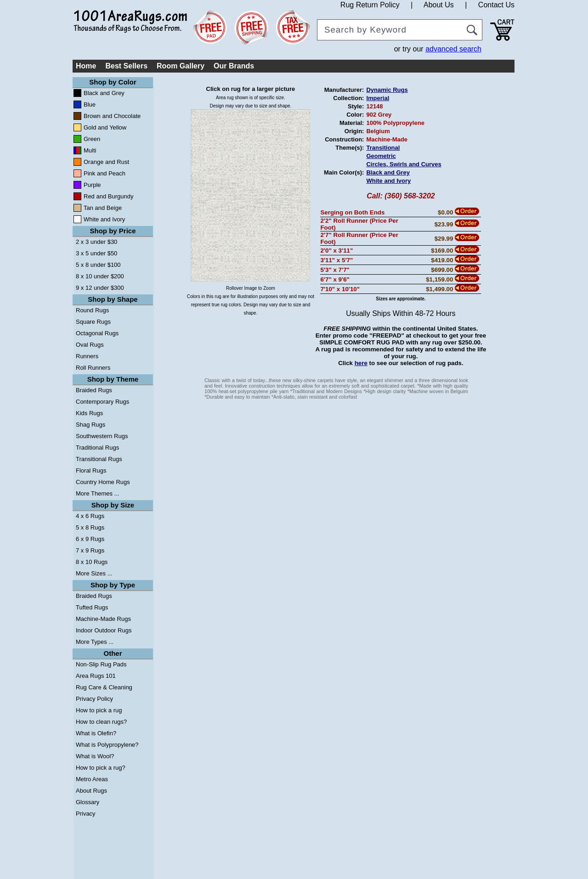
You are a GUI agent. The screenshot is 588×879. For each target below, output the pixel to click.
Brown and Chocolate (112, 116)
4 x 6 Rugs (90, 516)
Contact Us (496, 5)
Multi (90, 150)
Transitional (383, 148)
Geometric (381, 156)
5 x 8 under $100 (98, 265)
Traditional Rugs (97, 448)
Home (86, 66)
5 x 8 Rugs (90, 527)
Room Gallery (181, 66)
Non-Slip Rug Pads (101, 664)
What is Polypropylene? (107, 745)
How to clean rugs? (101, 722)
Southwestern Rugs (102, 436)
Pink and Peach (105, 173)
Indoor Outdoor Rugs (104, 630)
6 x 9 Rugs (90, 539)
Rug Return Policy (370, 5)
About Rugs (91, 791)
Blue (90, 104)
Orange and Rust (106, 162)
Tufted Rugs (92, 607)
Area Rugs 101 (96, 676)
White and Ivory (104, 219)
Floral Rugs (91, 470)
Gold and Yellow (105, 127)
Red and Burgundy (108, 196)
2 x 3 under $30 (96, 242)
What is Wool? (95, 756)
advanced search (453, 49)
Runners (87, 356)
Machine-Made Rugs (103, 619)
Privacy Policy (94, 699)
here (361, 363)
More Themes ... (97, 493)
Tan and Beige (103, 208)
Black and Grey (104, 93)
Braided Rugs (94, 390)
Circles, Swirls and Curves (404, 164)
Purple (92, 185)
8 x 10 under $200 (100, 276)
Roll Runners (93, 368)
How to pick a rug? (101, 768)
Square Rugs (93, 322)
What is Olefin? (96, 733)
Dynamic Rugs (387, 90)
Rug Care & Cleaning (104, 687)
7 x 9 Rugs (90, 550)
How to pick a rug (99, 710)
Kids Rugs (89, 413)
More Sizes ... (94, 573)
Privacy (86, 814)
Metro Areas (92, 779)
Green (92, 139)
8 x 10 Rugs (92, 562)
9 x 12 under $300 (100, 288)
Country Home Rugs (103, 482)
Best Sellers (126, 66)
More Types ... (95, 642)
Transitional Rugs (99, 459)
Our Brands (234, 66)
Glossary (88, 802)
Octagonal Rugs (97, 333)
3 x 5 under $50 (96, 253)
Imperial (378, 98)
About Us (439, 5)
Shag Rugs (90, 425)
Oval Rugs (90, 345)
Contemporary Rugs (102, 402)
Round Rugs (92, 310)
